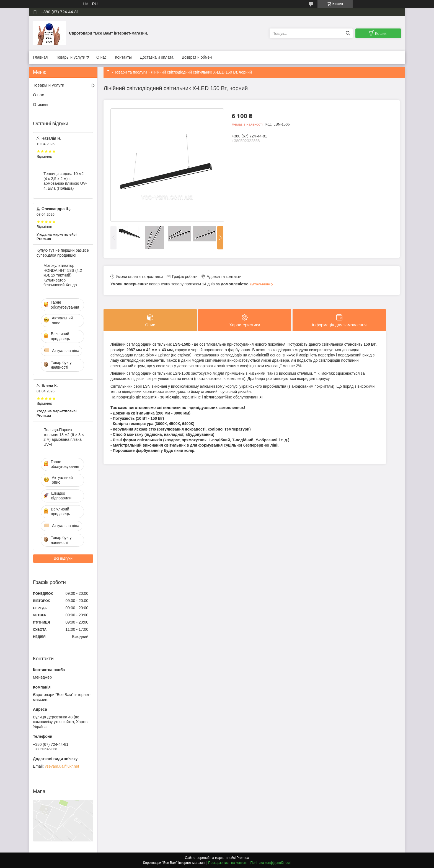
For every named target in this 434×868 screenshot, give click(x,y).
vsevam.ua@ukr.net (62, 766)
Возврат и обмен (197, 57)
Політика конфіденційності (271, 863)
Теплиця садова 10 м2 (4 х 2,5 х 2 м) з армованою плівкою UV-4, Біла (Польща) (65, 181)
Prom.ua (243, 858)
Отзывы (41, 104)
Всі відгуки (63, 558)
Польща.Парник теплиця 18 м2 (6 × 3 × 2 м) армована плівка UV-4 (64, 437)
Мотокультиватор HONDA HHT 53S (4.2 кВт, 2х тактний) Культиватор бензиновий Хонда (63, 275)
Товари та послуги (130, 72)
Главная (40, 57)
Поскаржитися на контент (228, 863)
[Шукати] (348, 33)
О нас (101, 57)
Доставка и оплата (157, 57)
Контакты (123, 57)
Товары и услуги (71, 57)
